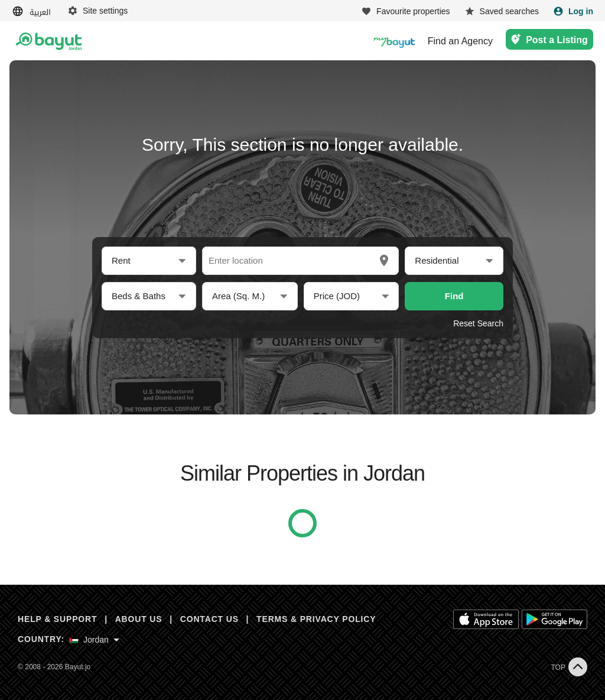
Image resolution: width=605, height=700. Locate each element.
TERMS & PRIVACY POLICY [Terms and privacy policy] (316, 619)
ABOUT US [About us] (139, 619)
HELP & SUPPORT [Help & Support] (57, 619)
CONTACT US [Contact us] (209, 619)
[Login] (573, 11)
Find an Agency (460, 41)
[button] (149, 261)
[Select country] (94, 640)
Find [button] (454, 296)
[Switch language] (32, 12)
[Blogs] (394, 41)
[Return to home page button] (49, 41)
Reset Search (478, 323)
